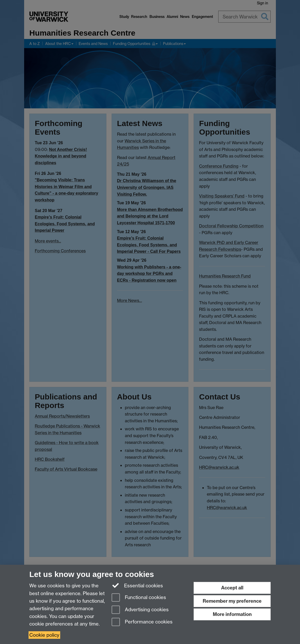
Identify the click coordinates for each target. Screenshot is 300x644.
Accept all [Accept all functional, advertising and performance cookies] (232, 588)
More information (232, 614)
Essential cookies (137, 585)
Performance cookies (142, 622)
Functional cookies (139, 598)
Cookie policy (44, 635)
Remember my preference (232, 601)
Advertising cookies (140, 610)
